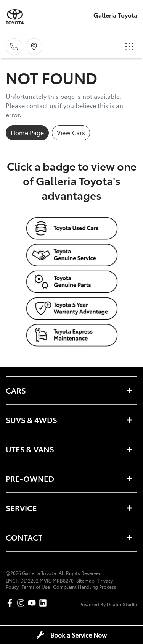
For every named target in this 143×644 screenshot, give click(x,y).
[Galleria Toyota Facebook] (11, 603)
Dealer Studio (122, 604)
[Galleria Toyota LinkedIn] (44, 603)
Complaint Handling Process (85, 587)
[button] (129, 47)
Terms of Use (36, 587)
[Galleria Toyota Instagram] (22, 603)
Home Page (27, 132)
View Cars (71, 132)
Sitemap (85, 581)
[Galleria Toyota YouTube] (33, 603)
